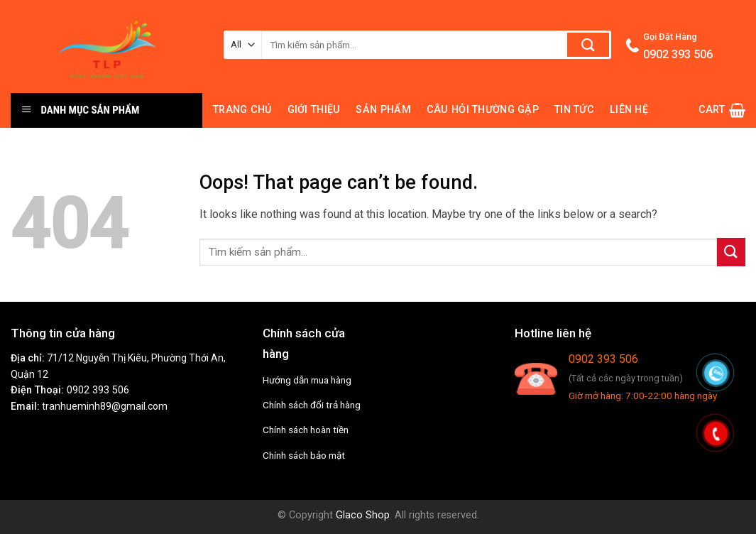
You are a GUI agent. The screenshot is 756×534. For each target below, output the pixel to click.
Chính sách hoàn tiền (306, 430)
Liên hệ (629, 110)
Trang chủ (242, 110)
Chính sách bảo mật (304, 455)
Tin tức (574, 110)
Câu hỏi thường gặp (483, 110)
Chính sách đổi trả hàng (312, 405)
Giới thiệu (314, 110)
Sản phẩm (383, 110)
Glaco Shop (363, 515)
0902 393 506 (98, 390)
